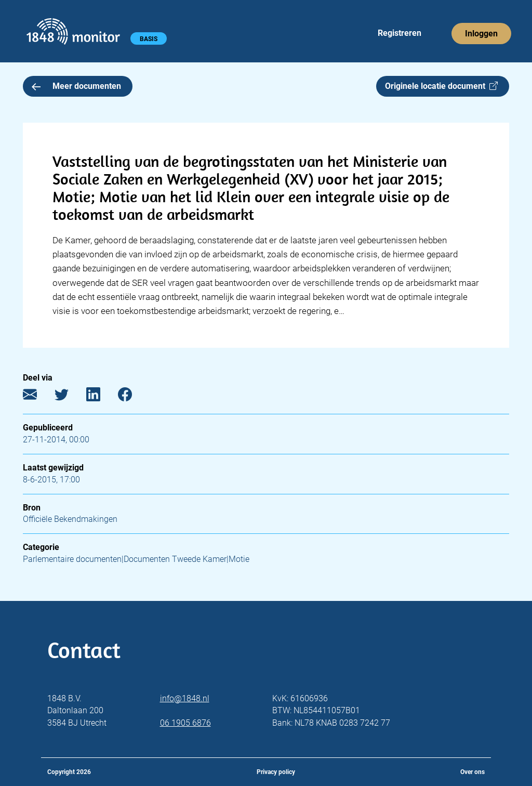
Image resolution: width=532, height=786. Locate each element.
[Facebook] (133, 397)
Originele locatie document (441, 86)
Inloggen (481, 34)
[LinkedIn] (101, 397)
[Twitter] (69, 397)
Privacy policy (276, 772)
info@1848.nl (185, 698)
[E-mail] (38, 397)
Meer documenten (76, 86)
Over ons (473, 772)
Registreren (400, 33)
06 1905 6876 (185, 723)
